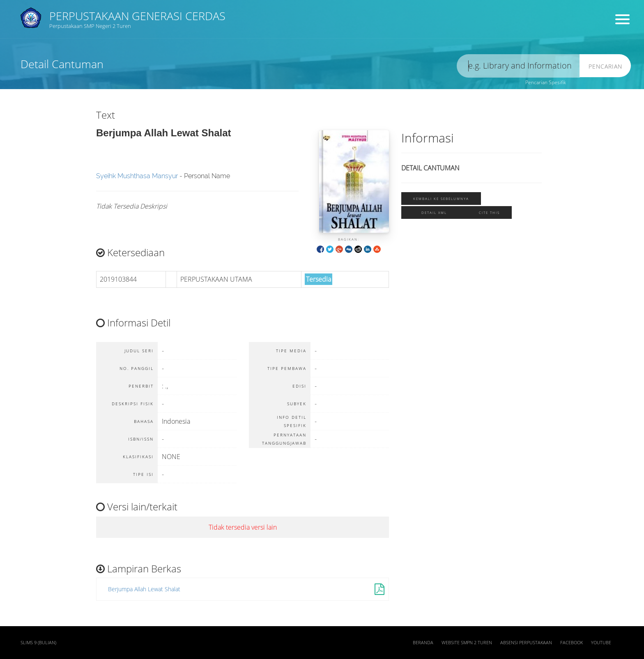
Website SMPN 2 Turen (467, 643)
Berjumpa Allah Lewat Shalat (144, 589)
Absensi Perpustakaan (526, 643)
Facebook (572, 643)
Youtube (601, 643)
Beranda (423, 643)
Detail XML (434, 212)
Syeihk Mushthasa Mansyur (137, 176)
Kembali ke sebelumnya (441, 199)
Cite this (489, 212)
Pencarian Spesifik (546, 82)
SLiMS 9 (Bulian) (38, 643)
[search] (518, 66)
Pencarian (605, 66)
